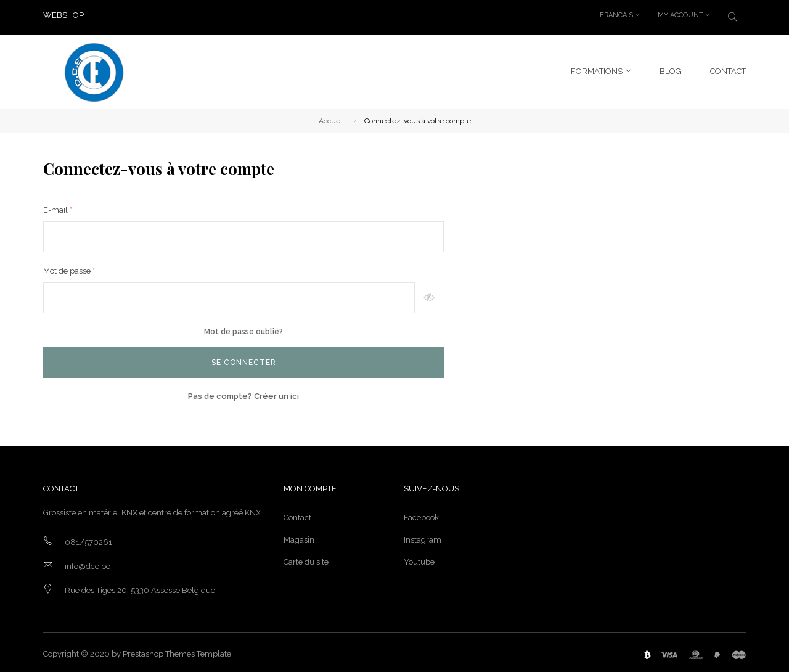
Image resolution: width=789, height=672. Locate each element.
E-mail (56, 206)
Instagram (423, 536)
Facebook (421, 514)
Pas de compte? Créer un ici (243, 392)
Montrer (429, 294)
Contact (297, 514)
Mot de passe (68, 267)
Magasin (299, 536)
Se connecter (244, 359)
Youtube (419, 558)
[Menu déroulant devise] (619, 15)
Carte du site (306, 558)
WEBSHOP (63, 15)
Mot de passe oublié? (243, 328)
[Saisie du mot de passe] (229, 294)
